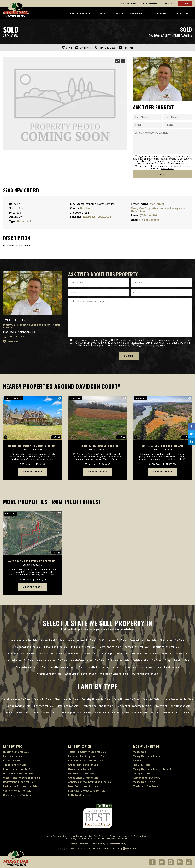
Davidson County (160, 36)
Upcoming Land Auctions (18, 795)
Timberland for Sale (44, 712)
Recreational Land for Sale (97, 706)
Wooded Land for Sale (176, 712)
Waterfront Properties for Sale (141, 712)
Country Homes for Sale (96, 699)
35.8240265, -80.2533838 (97, 217)
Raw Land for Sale (68, 706)
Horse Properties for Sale (178, 699)
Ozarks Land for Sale (80, 769)
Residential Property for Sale (134, 706)
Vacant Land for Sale (107, 712)
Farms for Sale (151, 699)
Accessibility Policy (118, 844)
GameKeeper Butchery (147, 778)
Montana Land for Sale (175, 653)
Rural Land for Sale (17, 712)
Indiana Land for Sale (84, 647)
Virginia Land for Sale (49, 674)
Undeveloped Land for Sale (75, 712)
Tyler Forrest (156, 204)
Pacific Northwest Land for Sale (87, 790)
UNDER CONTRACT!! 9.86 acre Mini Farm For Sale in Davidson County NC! (32, 446)
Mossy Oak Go (141, 773)
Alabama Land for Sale (24, 640)
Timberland (24, 221)
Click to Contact (149, 220)
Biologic (138, 760)
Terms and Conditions (79, 844)
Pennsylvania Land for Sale (31, 667)
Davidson (86, 208)
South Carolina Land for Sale (67, 667)
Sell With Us (129, 4)
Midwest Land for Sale (81, 773)
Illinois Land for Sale (56, 647)
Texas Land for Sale (168, 667)
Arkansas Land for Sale (82, 640)
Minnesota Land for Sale (82, 653)
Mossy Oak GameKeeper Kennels (152, 769)
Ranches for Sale (44, 706)
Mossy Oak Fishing (144, 782)
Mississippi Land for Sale (114, 653)
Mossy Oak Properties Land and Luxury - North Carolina (158, 210)
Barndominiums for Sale (16, 699)
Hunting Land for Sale (18, 706)
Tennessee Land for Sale (138, 667)
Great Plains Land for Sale (83, 765)
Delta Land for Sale (79, 795)
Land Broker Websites (110, 848)
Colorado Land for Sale (143, 640)
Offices (102, 13)
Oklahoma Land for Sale (147, 660)
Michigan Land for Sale (51, 653)
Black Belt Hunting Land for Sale (87, 756)
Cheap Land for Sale (66, 699)
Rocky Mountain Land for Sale (86, 760)
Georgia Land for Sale (28, 647)
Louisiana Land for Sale (20, 653)
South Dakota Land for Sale (104, 667)
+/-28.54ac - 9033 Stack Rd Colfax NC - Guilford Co (32, 561)
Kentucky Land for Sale (166, 647)
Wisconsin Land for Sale (114, 674)
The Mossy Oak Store (146, 786)
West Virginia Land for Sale (81, 674)
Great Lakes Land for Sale (83, 778)
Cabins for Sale (42, 699)
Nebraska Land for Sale (19, 660)
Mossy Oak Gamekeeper (147, 756)
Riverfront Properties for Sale (173, 706)
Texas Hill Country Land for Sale (87, 752)
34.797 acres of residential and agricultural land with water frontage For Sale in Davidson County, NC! (163, 446)
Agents (118, 13)
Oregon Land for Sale (177, 660)
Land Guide (159, 13)
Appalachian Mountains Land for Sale (90, 782)
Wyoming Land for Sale (145, 674)
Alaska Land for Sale (53, 640)
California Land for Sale (112, 640)
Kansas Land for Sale (137, 647)
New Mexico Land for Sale (52, 660)
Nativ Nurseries (142, 765)
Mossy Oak (139, 752)
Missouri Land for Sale (145, 653)
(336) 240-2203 (148, 215)
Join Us (168, 4)
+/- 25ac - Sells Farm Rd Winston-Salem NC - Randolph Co (97, 446)
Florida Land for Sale (172, 640)
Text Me (10, 342)
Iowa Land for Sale (110, 647)
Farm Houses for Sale (126, 699)
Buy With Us (150, 4)
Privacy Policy (167, 168)
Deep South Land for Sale (83, 786)
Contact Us (181, 13)
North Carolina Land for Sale (87, 660)
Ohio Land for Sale (118, 660)
